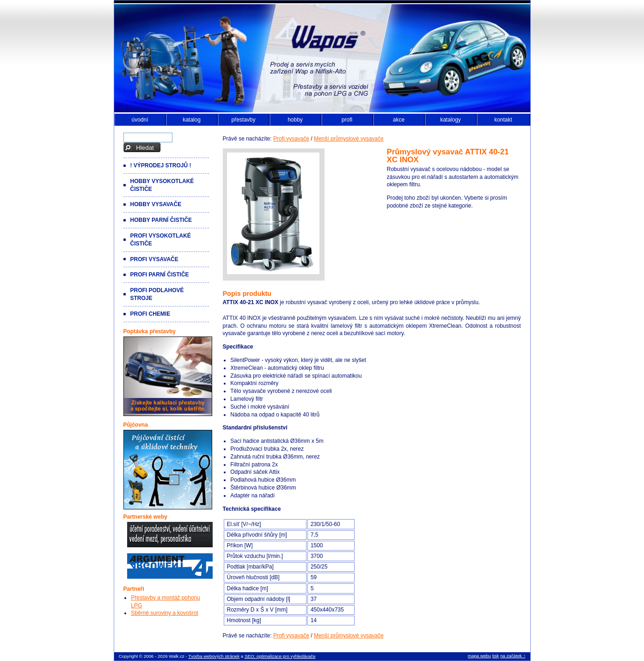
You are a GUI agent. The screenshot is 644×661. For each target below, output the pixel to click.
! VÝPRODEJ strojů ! (161, 165)
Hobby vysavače (156, 204)
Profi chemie (150, 314)
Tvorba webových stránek (214, 656)
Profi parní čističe (160, 275)
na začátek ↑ (513, 656)
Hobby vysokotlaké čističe (162, 185)
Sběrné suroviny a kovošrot (164, 613)
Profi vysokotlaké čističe (161, 240)
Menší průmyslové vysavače (349, 139)
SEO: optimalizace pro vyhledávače (280, 656)
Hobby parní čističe (161, 220)
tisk (496, 656)
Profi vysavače (291, 139)
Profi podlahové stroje (157, 294)
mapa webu (479, 656)
